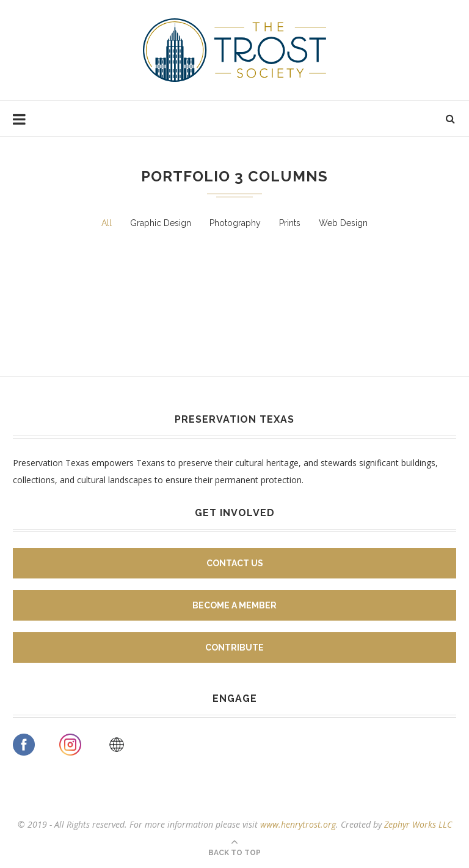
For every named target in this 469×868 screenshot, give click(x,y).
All (107, 223)
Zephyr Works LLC (418, 824)
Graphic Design (161, 223)
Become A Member (234, 605)
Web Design (343, 223)
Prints (290, 223)
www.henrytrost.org (298, 824)
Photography (235, 223)
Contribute (234, 647)
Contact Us (235, 563)
